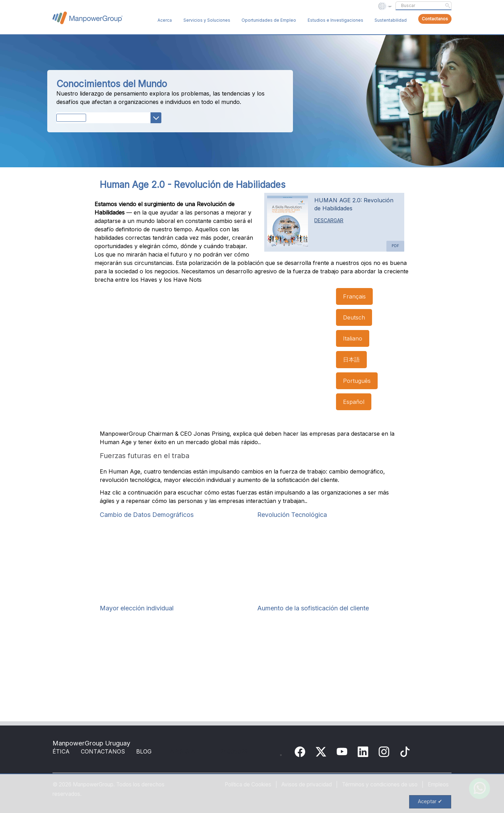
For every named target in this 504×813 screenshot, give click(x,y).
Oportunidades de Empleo (269, 20)
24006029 (234, 751)
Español (354, 402)
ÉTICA (61, 751)
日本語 (351, 359)
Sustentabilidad (391, 20)
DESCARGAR (329, 220)
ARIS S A (182, 751)
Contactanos (435, 19)
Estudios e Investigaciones (335, 20)
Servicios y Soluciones (207, 20)
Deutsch (354, 317)
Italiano (353, 338)
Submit (448, 6)
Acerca (165, 20)
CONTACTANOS (103, 751)
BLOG (144, 751)
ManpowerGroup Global (87, 18)
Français (354, 296)
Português (357, 381)
